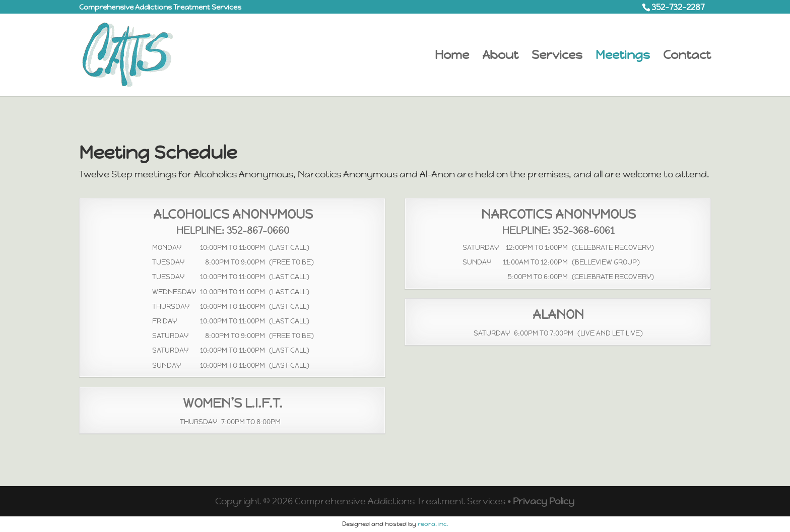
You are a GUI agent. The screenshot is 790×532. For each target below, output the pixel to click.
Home (452, 57)
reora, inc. (433, 524)
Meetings (623, 57)
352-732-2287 (678, 7)
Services (557, 57)
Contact (687, 57)
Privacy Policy (544, 501)
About (500, 57)
